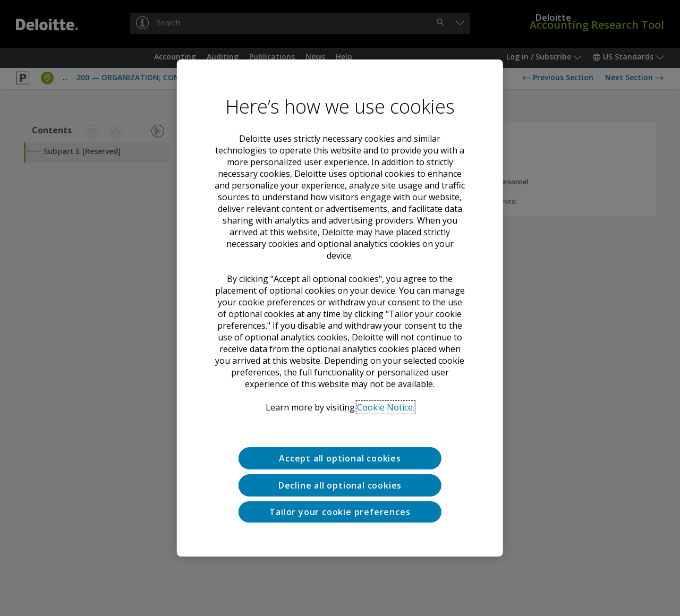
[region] (340, 308)
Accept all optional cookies (340, 458)
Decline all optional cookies (340, 485)
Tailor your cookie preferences (340, 512)
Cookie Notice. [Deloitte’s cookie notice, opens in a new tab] (386, 407)
